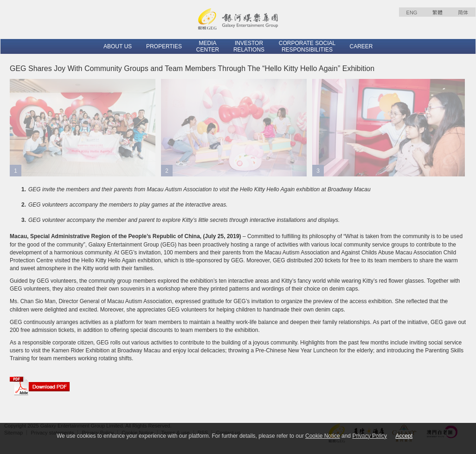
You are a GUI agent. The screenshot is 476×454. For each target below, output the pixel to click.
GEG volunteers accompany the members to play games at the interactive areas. (128, 205)
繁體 (437, 13)
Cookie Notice (323, 436)
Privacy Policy (370, 436)
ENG (412, 13)
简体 (463, 13)
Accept (404, 436)
